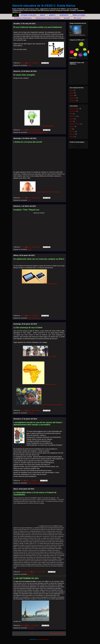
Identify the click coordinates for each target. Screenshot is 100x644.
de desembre (73, 98)
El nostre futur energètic (24, 75)
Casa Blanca (39, 595)
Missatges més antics (58, 633)
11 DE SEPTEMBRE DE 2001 (26, 578)
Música (30, 249)
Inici (32, 633)
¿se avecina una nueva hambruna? (52, 405)
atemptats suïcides (43, 583)
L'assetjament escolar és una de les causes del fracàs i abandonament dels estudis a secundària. (38, 423)
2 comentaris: (35, 625)
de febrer (72, 93)
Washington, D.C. (59, 594)
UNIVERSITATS (64, 15)
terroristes (52, 585)
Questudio (67, 18)
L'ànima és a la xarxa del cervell (28, 142)
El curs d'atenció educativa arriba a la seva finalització (38, 27)
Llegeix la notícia (39, 284)
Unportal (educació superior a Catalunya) (48, 18)
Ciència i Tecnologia (33, 132)
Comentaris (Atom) (43, 639)
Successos (31, 574)
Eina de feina (73, 111)
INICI (16, 15)
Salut (29, 200)
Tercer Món (31, 413)
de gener (72, 95)
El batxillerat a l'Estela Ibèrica (23, 18)
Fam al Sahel (39, 356)
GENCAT (43, 15)
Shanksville (44, 597)
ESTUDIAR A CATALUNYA (28, 15)
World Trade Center (33, 588)
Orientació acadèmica (75, 124)
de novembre (73, 100)
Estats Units (17, 585)
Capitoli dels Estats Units (53, 595)
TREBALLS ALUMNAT (79, 15)
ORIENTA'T (52, 15)
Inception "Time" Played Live (26, 210)
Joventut (38, 318)
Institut (29, 65)
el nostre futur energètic (39, 126)
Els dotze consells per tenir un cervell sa (39, 192)
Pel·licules (72, 126)
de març (72, 90)
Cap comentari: (36, 130)
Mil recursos (77, 18)
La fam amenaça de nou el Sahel (28, 328)
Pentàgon (16, 594)
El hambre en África (51, 384)
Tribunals (72, 137)
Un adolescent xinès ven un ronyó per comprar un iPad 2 (39, 259)
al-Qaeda (60, 583)
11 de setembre (31, 585)
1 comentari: (35, 63)
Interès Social (43, 132)
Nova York (43, 588)
